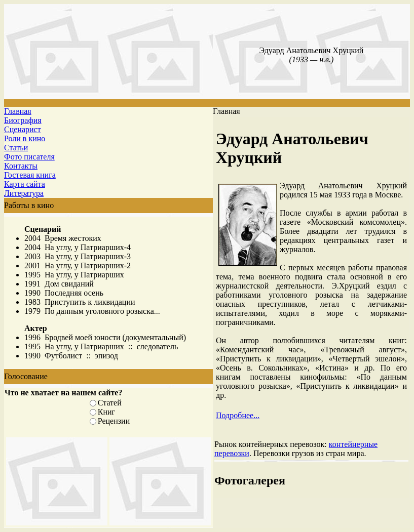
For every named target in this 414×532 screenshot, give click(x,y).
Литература (24, 193)
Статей (110, 403)
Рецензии (114, 421)
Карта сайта (25, 184)
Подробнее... (238, 415)
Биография (23, 120)
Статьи (16, 148)
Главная (18, 111)
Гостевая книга (30, 175)
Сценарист (23, 129)
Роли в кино (25, 138)
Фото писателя (29, 157)
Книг (106, 412)
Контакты (21, 166)
